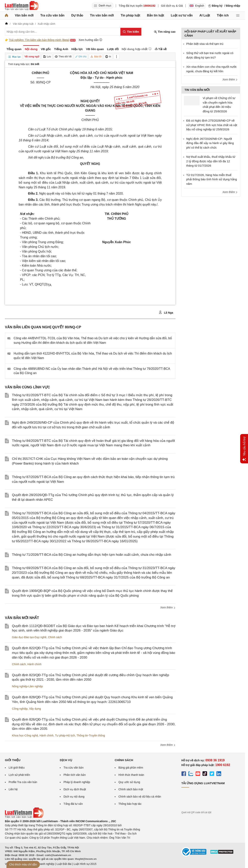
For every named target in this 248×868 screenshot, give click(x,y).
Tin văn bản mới (102, 15)
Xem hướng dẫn (90, 40)
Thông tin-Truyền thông (91, 735)
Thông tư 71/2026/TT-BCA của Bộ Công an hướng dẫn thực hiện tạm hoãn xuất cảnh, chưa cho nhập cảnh (92, 555)
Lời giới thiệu (17, 768)
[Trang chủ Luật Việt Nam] (22, 6)
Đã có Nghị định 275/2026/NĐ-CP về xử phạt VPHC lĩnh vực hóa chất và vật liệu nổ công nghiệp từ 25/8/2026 (212, 125)
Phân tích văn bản (75, 775)
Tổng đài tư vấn (73, 804)
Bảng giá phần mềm (131, 768)
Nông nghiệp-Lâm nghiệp (27, 686)
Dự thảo (77, 15)
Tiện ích (223, 15)
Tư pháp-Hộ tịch (65, 735)
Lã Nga (166, 312)
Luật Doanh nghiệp (43, 864)
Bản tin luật (155, 15)
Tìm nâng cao (165, 32)
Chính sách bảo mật (131, 789)
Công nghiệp (20, 709)
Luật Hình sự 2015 (85, 864)
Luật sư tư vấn (182, 15)
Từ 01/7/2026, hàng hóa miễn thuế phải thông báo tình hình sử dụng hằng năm (212, 179)
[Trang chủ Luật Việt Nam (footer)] (24, 817)
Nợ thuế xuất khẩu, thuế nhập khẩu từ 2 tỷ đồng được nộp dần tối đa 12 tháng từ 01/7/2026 (211, 161)
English (197, 6)
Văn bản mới (24, 15)
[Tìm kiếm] (131, 32)
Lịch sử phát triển (19, 775)
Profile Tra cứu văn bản (23, 782)
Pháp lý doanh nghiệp (77, 782)
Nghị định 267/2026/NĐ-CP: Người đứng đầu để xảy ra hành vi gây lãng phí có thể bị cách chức (210, 143)
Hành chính (35, 664)
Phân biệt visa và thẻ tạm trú (205, 44)
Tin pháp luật (130, 15)
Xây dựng (35, 709)
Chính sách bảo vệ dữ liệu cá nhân (140, 797)
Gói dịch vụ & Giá (172, 6)
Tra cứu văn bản (52, 15)
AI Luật (205, 15)
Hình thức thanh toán (131, 775)
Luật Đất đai (64, 864)
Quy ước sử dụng (129, 782)
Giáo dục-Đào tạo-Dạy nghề (29, 637)
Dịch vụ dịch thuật (75, 789)
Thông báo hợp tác (130, 804)
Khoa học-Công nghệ (25, 735)
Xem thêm (168, 607)
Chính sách (55, 637)
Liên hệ (13, 789)
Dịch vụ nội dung (74, 797)
